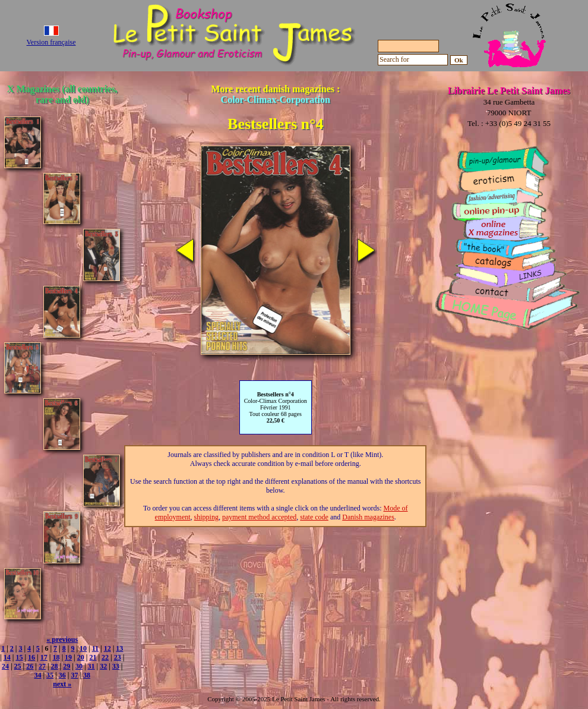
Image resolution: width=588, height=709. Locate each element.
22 (105, 657)
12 (108, 648)
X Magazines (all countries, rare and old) (62, 94)
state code (314, 517)
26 (30, 666)
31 (91, 666)
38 (87, 675)
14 (7, 657)
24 (5, 666)
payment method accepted (259, 517)
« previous (62, 639)
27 (42, 666)
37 (74, 675)
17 (44, 657)
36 (62, 675)
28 (55, 666)
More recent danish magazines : (275, 94)
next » (62, 684)
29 (67, 666)
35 (50, 675)
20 (81, 657)
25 (18, 666)
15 (19, 657)
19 (68, 657)
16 (31, 657)
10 (83, 648)
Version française (51, 42)
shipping (206, 517)
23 (118, 657)
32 (103, 666)
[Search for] (413, 60)
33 (116, 666)
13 (119, 648)
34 (37, 675)
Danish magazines (368, 517)
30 (79, 666)
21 (93, 657)
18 (56, 657)
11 (95, 648)
